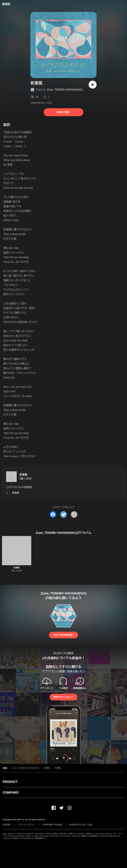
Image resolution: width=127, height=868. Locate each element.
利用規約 (7, 825)
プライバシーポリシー (27, 825)
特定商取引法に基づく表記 (81, 825)
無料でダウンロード (63, 697)
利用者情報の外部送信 (52, 825)
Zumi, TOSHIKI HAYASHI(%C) (65, 90)
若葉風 (23, 475)
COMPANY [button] (11, 792)
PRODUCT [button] (10, 782)
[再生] (93, 85)
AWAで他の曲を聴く (63, 635)
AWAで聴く (63, 112)
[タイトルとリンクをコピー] (74, 514)
